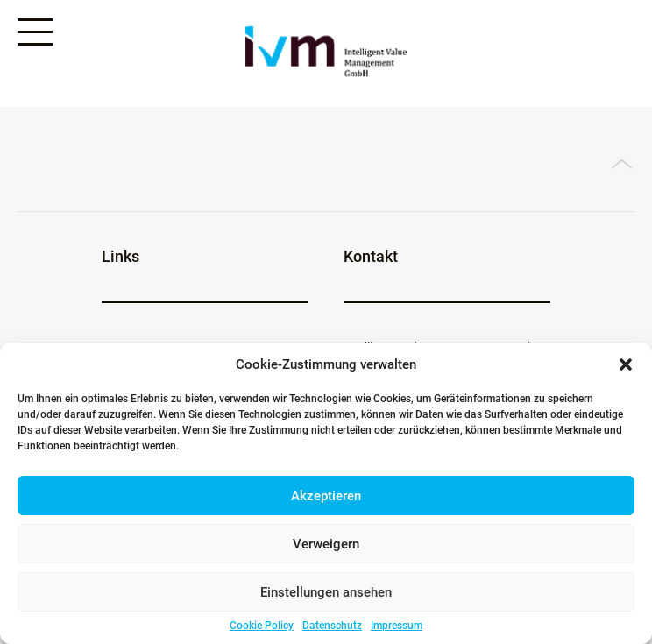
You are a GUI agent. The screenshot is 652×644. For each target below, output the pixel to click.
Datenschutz (332, 626)
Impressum (397, 626)
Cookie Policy (262, 626)
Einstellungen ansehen (326, 592)
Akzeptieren (326, 496)
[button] (626, 364)
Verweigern (326, 544)
